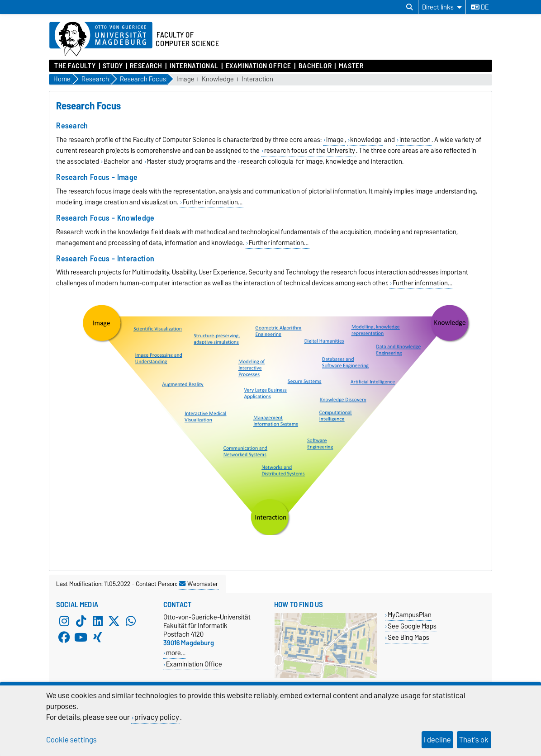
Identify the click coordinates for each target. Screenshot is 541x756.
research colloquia (267, 161)
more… (176, 653)
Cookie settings (71, 740)
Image (185, 79)
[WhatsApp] (131, 621)
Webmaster (199, 584)
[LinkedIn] (98, 621)
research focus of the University (310, 151)
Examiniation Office (194, 664)
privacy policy (157, 717)
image (335, 140)
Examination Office (259, 66)
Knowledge (218, 79)
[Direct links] (442, 7)
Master (351, 66)
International (194, 66)
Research (146, 66)
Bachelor (315, 66)
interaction (415, 140)
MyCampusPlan (410, 615)
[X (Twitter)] (114, 621)
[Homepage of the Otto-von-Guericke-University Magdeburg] (101, 39)
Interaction (257, 79)
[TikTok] (81, 621)
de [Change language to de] (480, 7)
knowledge (366, 140)
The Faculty (75, 66)
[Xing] (98, 637)
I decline (437, 740)
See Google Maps (412, 626)
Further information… (213, 202)
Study (113, 66)
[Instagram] (64, 621)
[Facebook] (64, 637)
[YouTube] (81, 637)
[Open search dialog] (410, 7)
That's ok (474, 740)
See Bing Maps (408, 637)
